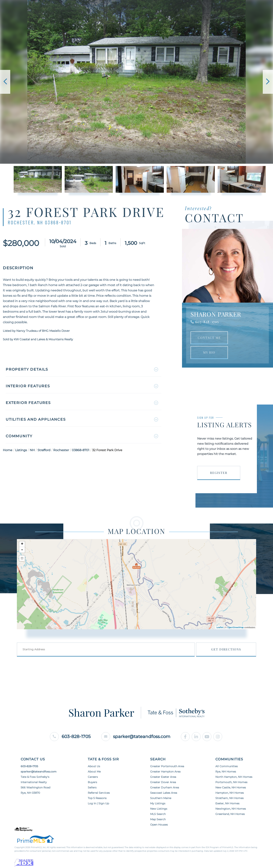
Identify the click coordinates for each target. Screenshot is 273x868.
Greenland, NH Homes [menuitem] (230, 823)
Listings (21, 452)
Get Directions (235, 658)
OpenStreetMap (235, 636)
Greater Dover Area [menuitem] (163, 791)
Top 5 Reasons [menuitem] (97, 807)
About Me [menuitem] (94, 781)
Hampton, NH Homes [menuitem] (230, 802)
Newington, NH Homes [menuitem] (231, 818)
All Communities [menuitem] (227, 775)
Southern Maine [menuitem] (161, 807)
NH (32, 452)
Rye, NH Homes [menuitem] (226, 781)
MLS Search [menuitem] (158, 823)
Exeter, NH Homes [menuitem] (227, 812)
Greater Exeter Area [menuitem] (163, 786)
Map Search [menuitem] (158, 828)
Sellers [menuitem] (92, 797)
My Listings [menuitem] (158, 812)
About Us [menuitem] (94, 775)
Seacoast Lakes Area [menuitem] (164, 802)
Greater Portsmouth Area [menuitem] (167, 775)
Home (8, 452)
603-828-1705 (207, 324)
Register (219, 475)
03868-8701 (81, 452)
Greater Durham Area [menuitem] (165, 797)
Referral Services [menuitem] (99, 802)
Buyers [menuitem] (92, 791)
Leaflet (220, 636)
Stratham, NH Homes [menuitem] (229, 807)
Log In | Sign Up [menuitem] (98, 812)
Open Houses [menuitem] (159, 834)
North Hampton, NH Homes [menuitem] (234, 786)
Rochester (61, 452)
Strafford (44, 452)
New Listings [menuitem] (159, 818)
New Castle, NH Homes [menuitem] (231, 797)
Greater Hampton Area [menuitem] (165, 781)
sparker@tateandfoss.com (136, 745)
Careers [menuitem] (93, 786)
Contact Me (209, 340)
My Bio (209, 355)
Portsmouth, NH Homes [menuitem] (231, 791)
